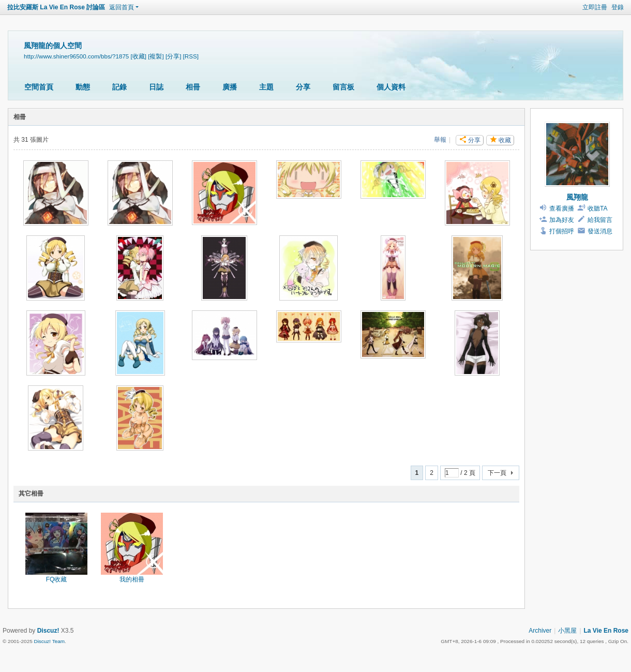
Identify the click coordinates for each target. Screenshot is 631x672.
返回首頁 (122, 7)
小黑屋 (567, 631)
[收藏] (139, 56)
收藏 (505, 140)
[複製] (156, 56)
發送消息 (600, 231)
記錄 (119, 87)
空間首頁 (39, 87)
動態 (83, 87)
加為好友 (562, 220)
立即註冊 (595, 7)
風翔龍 (577, 197)
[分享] (173, 56)
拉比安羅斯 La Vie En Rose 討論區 (56, 7)
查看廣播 (562, 208)
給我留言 (600, 220)
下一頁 (497, 473)
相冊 (193, 87)
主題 (266, 87)
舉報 (440, 140)
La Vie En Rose (606, 631)
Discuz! (48, 631)
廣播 (230, 87)
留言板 (343, 87)
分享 (303, 87)
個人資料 (391, 87)
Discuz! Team (49, 641)
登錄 (618, 7)
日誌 (156, 87)
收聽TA (597, 208)
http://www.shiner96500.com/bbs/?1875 (76, 56)
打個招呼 (562, 231)
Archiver (540, 631)
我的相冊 (132, 579)
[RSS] (191, 56)
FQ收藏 (57, 579)
